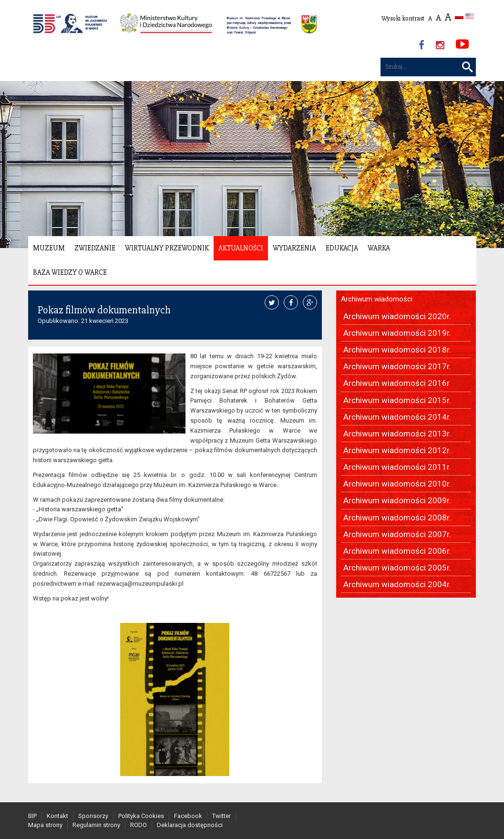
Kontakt (57, 816)
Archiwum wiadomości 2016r (396, 383)
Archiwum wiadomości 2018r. (397, 350)
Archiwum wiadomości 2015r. (397, 400)
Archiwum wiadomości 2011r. (397, 467)
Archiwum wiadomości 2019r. (397, 333)
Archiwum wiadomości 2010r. (397, 484)
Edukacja (342, 248)
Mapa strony (45, 825)
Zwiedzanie (95, 248)
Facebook (188, 816)
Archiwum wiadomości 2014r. (397, 417)
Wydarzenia (294, 248)
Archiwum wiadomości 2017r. (397, 366)
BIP (32, 816)
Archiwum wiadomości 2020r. (397, 316)
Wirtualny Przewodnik (167, 248)
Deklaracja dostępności (190, 825)
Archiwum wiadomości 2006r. (397, 551)
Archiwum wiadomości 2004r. (397, 584)
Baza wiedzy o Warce (70, 272)
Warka (379, 248)
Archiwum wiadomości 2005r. (397, 568)
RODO (139, 825)
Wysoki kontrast (403, 18)
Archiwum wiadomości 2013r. (397, 434)
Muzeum (49, 248)
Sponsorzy (93, 816)
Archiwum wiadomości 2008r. (397, 518)
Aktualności (241, 248)
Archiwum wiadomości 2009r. (397, 500)
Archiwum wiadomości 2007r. (397, 534)
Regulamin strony (96, 825)
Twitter (221, 816)
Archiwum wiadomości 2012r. (397, 450)
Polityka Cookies (141, 816)
